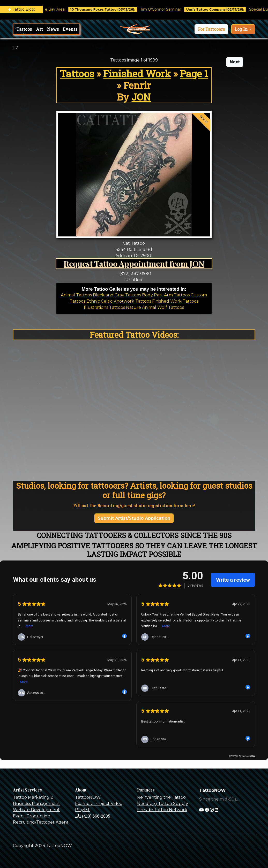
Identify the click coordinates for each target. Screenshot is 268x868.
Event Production (32, 816)
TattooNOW (88, 797)
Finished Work (137, 74)
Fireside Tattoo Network (162, 810)
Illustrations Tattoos (104, 307)
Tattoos (24, 29)
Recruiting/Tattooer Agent (41, 822)
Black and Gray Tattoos (117, 295)
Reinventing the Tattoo (161, 797)
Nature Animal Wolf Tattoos (155, 307)
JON (141, 97)
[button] (211, 29)
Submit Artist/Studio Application (134, 518)
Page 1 (194, 74)
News (53, 29)
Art (39, 29)
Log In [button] (242, 29)
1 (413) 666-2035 (93, 816)
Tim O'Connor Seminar (165, 9)
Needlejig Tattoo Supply (163, 804)
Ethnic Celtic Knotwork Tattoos (119, 301)
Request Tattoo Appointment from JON (134, 263)
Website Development (36, 810)
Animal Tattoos (76, 295)
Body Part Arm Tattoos (166, 295)
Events (70, 29)
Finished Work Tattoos (175, 301)
